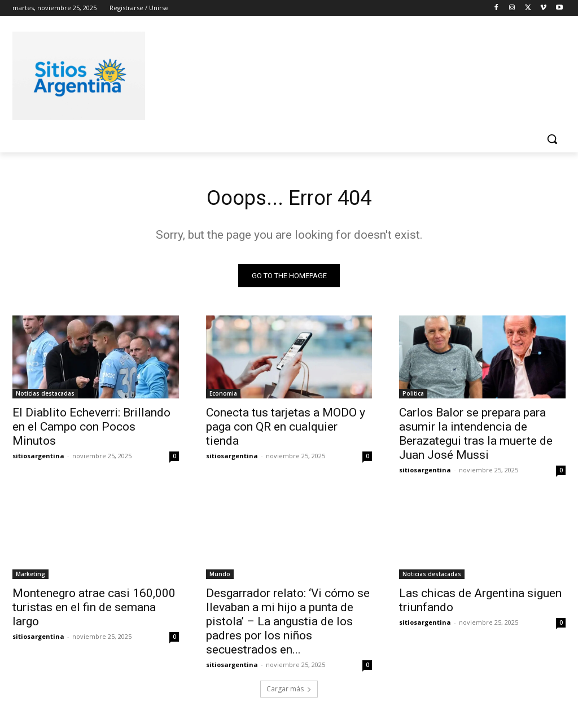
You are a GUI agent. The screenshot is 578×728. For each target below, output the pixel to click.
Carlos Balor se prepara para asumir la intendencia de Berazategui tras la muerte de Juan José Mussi (476, 437)
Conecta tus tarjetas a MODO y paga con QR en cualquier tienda (286, 429)
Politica (413, 396)
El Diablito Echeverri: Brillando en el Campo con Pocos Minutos (91, 429)
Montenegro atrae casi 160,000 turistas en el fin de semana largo (94, 610)
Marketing (30, 577)
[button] (552, 139)
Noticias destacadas (45, 396)
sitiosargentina (38, 459)
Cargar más (289, 692)
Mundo (220, 577)
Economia (223, 396)
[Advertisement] (277, 74)
